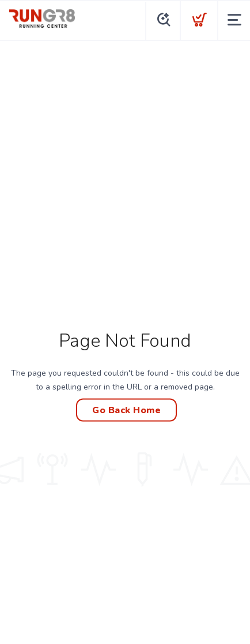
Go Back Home (126, 410)
